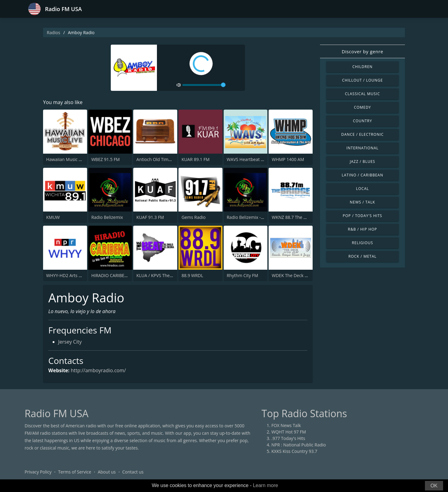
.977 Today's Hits (288, 438)
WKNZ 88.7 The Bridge (294, 217)
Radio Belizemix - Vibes (250, 217)
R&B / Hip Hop (363, 229)
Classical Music (362, 94)
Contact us (133, 472)
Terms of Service (75, 472)
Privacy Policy (38, 472)
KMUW (53, 217)
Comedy (362, 107)
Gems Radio (194, 217)
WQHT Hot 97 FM (289, 432)
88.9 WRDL (192, 275)
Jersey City (70, 342)
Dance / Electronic (362, 134)
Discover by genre (362, 51)
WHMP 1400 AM (288, 159)
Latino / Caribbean (363, 175)
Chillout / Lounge (363, 80)
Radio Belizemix (107, 217)
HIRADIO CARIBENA (111, 275)
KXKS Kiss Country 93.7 (294, 451)
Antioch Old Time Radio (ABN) (166, 159)
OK (434, 486)
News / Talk (362, 202)
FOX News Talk (286, 425)
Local (362, 189)
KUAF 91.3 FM (150, 217)
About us (107, 472)
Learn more (266, 485)
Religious (362, 243)
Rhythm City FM (242, 275)
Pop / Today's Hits (362, 216)
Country (362, 121)
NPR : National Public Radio (299, 445)
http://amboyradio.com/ (98, 370)
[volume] (204, 85)
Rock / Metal (362, 256)
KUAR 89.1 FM (196, 159)
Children (362, 67)
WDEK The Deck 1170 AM (297, 275)
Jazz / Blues (363, 161)
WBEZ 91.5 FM (106, 159)
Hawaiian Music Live (66, 159)
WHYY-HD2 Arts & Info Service (76, 275)
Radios (54, 32)
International (362, 148)
